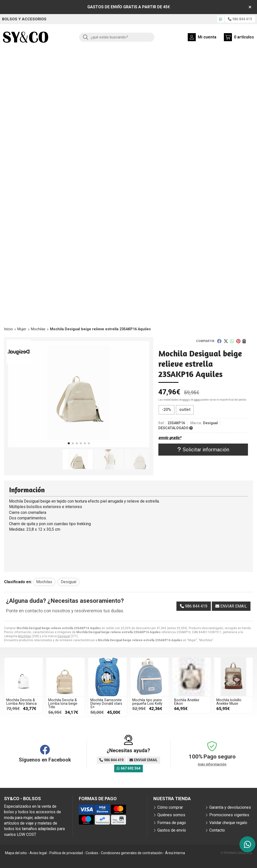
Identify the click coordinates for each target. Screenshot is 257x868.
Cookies (92, 853)
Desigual (64, 636)
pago (197, 400)
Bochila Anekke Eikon (187, 702)
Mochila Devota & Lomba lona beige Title (63, 704)
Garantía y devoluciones (230, 807)
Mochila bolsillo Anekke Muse (229, 702)
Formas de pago (172, 823)
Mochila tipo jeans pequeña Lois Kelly (147, 702)
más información (212, 764)
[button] (69, 443)
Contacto (217, 830)
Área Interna (175, 853)
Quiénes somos (171, 815)
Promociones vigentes (229, 815)
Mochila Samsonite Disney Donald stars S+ (106, 704)
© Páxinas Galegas (236, 853)
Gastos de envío (172, 830)
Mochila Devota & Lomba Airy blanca (21, 702)
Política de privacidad (66, 853)
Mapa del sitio (16, 853)
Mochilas (24, 636)
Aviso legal (38, 853)
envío (185, 400)
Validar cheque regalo (228, 823)
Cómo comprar (170, 807)
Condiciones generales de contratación (132, 853)
